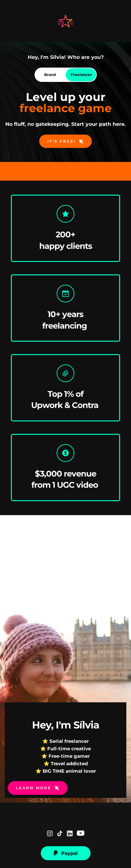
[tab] (50, 75)
